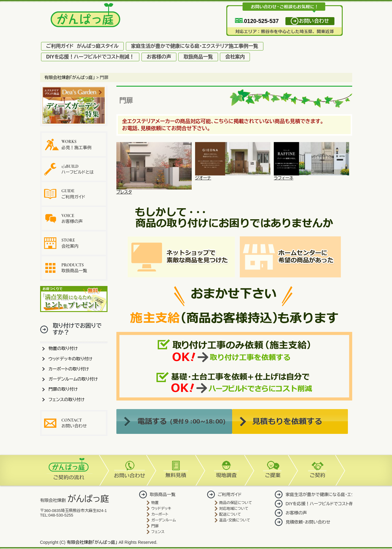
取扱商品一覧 (198, 57)
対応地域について (234, 509)
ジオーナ (233, 176)
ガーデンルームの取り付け (73, 379)
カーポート (160, 514)
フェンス (158, 532)
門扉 (155, 526)
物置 (155, 503)
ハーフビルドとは (78, 169)
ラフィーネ (311, 176)
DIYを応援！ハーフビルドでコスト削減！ (90, 57)
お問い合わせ (314, 21)
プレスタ (154, 190)
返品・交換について (235, 520)
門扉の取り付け (63, 389)
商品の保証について (236, 503)
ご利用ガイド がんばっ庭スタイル (83, 46)
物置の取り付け (63, 348)
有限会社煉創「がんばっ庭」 (92, 542)
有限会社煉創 (75, 500)
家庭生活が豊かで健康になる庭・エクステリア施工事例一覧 (195, 46)
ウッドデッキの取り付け (71, 359)
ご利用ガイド (73, 194)
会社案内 (235, 57)
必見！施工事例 (77, 144)
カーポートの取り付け (69, 369)
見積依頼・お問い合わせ (308, 522)
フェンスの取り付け (67, 400)
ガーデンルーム (164, 520)
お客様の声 (159, 57)
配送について (230, 514)
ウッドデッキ (161, 509)
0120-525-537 (257, 21)
